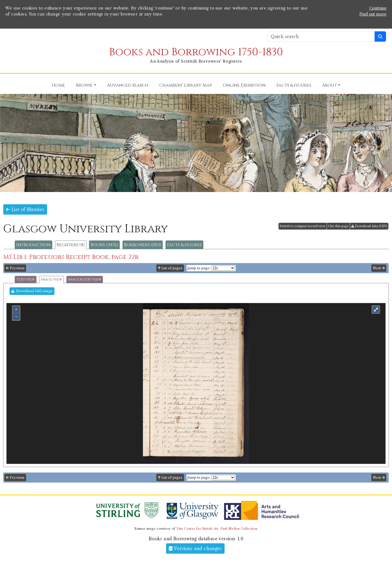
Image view (51, 280)
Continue (378, 8)
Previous (15, 268)
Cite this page (338, 226)
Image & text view (85, 280)
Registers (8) (71, 245)
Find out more (373, 14)
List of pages (170, 268)
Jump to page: (199, 268)
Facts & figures (184, 245)
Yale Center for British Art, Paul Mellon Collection (217, 529)
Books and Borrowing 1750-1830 (196, 52)
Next (379, 268)
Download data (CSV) (369, 226)
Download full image (32, 291)
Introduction (33, 245)
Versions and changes (195, 548)
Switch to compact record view (303, 226)
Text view (26, 280)
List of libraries (25, 209)
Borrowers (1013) (143, 245)
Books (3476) (104, 245)
